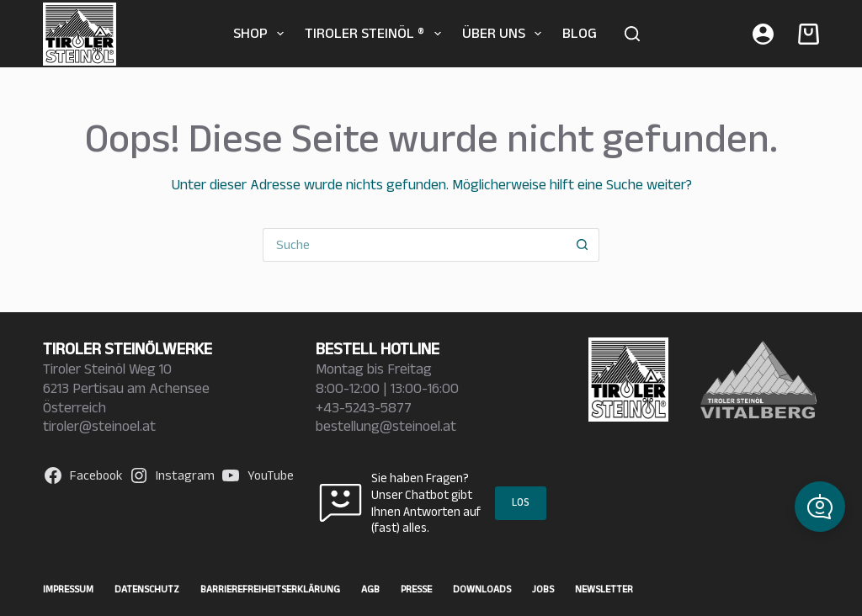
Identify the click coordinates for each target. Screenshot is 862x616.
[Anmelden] (763, 34)
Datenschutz (147, 589)
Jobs (543, 589)
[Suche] (632, 34)
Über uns (505, 34)
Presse (416, 589)
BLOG (580, 33)
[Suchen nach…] (414, 245)
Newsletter (604, 589)
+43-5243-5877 (364, 407)
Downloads (482, 589)
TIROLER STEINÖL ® (376, 34)
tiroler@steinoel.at (99, 426)
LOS (521, 502)
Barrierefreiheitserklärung (270, 589)
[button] (820, 507)
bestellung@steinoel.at (386, 426)
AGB (370, 589)
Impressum (68, 589)
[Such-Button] (583, 245)
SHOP (262, 34)
